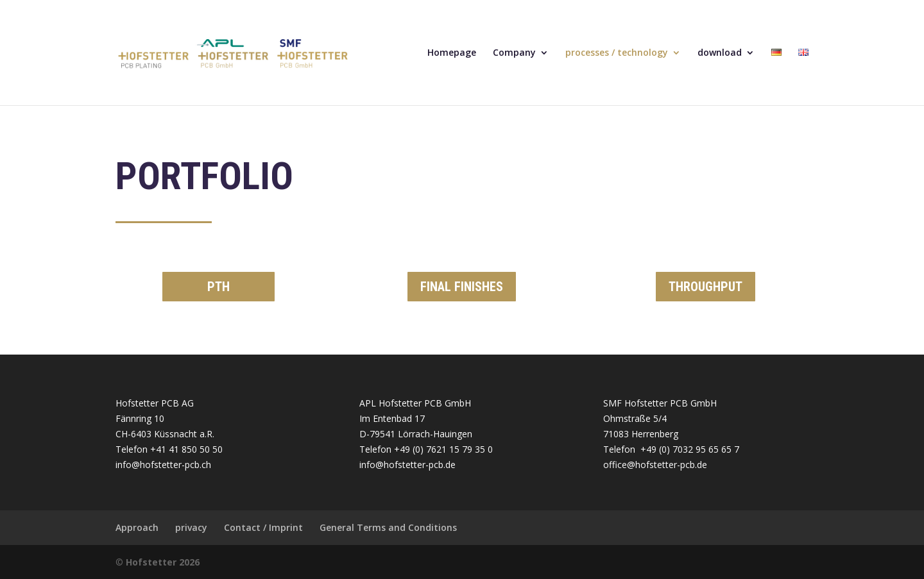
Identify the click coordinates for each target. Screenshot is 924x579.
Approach (137, 527)
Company (514, 53)
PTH (218, 287)
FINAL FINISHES (462, 287)
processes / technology (617, 53)
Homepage (452, 53)
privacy (191, 527)
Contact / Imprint (263, 527)
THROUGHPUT (706, 287)
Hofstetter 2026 (163, 562)
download (720, 53)
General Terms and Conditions (388, 527)
